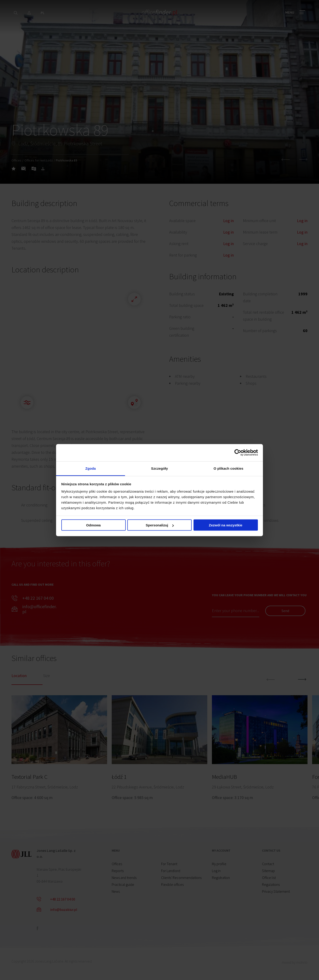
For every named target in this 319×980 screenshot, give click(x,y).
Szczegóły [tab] (159, 468)
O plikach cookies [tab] (228, 468)
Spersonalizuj (160, 525)
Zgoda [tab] (91, 468)
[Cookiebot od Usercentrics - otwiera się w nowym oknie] (238, 453)
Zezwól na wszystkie (226, 525)
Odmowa (93, 525)
